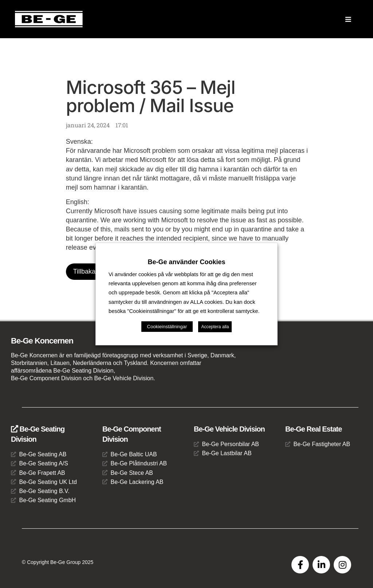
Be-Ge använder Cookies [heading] (186, 262)
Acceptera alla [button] (215, 327)
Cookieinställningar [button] (167, 327)
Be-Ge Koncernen (42, 341)
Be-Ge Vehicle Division (229, 429)
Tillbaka (84, 271)
